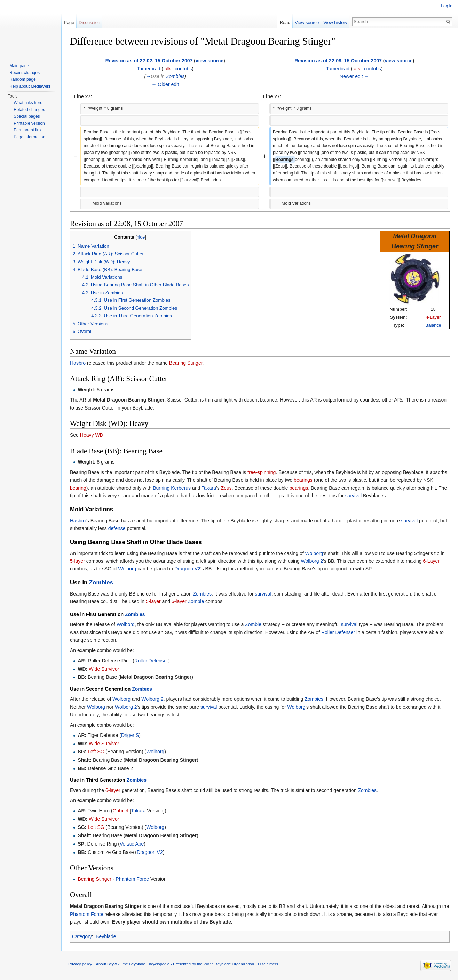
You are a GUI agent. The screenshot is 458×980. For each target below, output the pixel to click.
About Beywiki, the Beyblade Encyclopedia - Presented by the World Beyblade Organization (175, 964)
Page (69, 22)
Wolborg (314, 553)
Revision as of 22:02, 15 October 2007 (149, 61)
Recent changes (25, 73)
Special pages (27, 116)
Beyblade (106, 936)
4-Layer (433, 317)
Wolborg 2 (312, 561)
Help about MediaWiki (30, 86)
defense (117, 528)
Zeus (226, 488)
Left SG (96, 752)
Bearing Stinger (186, 363)
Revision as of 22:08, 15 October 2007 (338, 61)
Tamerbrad (149, 69)
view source (210, 61)
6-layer (179, 601)
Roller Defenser (338, 632)
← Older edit (165, 84)
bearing (78, 488)
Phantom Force (132, 879)
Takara (209, 488)
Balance (433, 325)
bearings (303, 480)
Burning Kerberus (172, 488)
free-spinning (262, 472)
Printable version (29, 123)
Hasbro (78, 363)
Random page (22, 79)
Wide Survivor (104, 669)
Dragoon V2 (187, 569)
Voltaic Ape (132, 844)
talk (167, 69)
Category (82, 936)
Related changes (29, 110)
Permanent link (27, 130)
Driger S (130, 735)
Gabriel (121, 811)
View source (307, 22)
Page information (29, 137)
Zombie (196, 601)
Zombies (175, 76)
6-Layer (431, 561)
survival (353, 496)
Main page (19, 66)
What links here (28, 103)
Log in (447, 6)
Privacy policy (80, 964)
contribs (183, 69)
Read (285, 22)
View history (335, 22)
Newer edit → (354, 76)
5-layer (77, 561)
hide (141, 237)
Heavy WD (92, 435)
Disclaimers (268, 964)
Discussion (89, 22)
